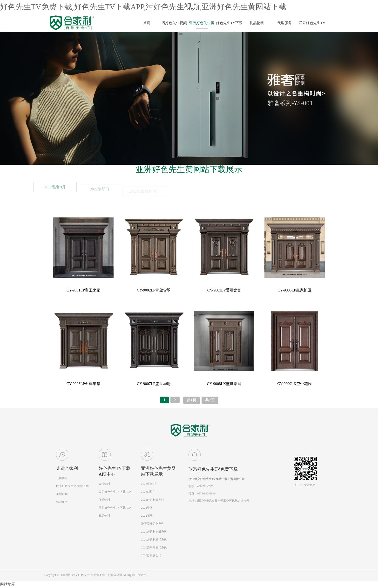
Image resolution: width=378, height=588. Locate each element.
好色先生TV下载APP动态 (229, 25)
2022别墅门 (148, 492)
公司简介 (62, 478)
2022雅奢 (147, 508)
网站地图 (8, 584)
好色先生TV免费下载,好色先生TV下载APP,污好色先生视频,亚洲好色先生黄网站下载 (143, 7)
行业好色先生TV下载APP (115, 508)
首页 (147, 23)
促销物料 (104, 500)
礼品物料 (257, 23)
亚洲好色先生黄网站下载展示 (202, 25)
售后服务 (62, 502)
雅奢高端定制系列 (153, 524)
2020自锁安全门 (151, 555)
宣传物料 (104, 484)
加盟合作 (62, 494)
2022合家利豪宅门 (153, 500)
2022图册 (147, 516)
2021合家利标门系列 (154, 540)
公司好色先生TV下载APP (115, 492)
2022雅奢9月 (55, 192)
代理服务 (284, 23)
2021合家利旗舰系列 (154, 532)
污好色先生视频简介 (174, 25)
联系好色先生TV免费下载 (312, 25)
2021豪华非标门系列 (154, 547)
